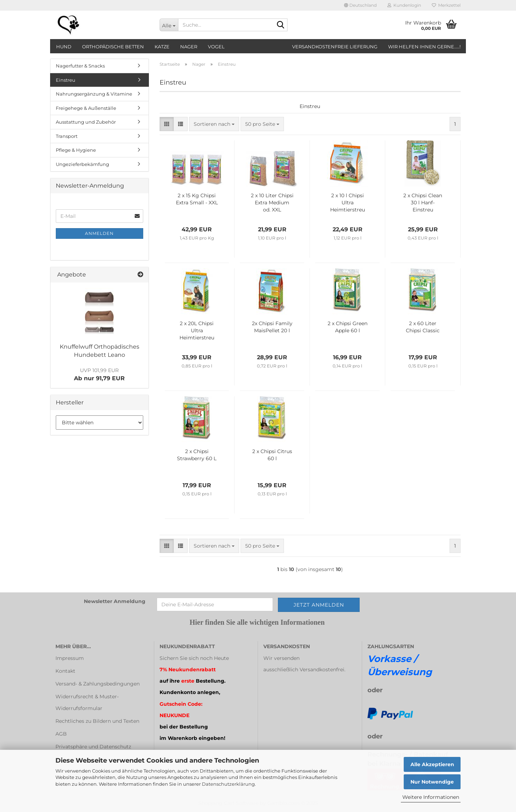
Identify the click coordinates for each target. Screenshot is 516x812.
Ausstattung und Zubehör (86, 122)
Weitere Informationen (431, 797)
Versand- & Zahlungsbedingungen (98, 684)
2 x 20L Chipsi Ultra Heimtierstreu (197, 330)
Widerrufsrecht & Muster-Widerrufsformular (87, 702)
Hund (64, 47)
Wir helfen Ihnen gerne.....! (424, 47)
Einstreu (66, 80)
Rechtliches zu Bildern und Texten (97, 721)
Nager (189, 47)
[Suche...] (169, 25)
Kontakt (65, 671)
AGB (61, 734)
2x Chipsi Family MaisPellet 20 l (272, 327)
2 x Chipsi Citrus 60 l (272, 455)
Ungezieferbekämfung (82, 164)
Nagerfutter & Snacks (80, 66)
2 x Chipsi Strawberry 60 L (197, 455)
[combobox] (214, 124)
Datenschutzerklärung (228, 784)
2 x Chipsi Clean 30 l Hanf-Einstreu (423, 203)
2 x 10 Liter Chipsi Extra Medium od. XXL (272, 203)
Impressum (70, 658)
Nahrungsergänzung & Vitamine (94, 94)
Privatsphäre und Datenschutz (93, 747)
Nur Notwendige (432, 782)
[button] (360, 5)
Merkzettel (446, 5)
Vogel (216, 47)
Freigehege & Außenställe (86, 108)
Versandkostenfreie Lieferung (335, 47)
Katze (162, 47)
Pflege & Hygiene (76, 150)
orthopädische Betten (113, 47)
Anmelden (99, 233)
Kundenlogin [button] (404, 5)
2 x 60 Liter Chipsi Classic (423, 327)
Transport (67, 136)
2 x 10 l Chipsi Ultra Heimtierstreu (348, 203)
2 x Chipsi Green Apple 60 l (348, 327)
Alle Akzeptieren (432, 764)
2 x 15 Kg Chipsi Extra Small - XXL (197, 199)
